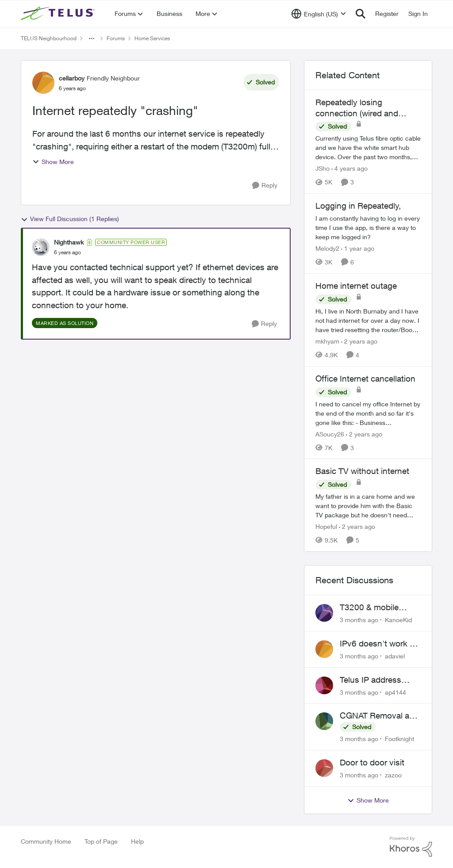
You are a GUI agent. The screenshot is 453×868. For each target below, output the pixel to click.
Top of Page (101, 841)
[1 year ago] (358, 248)
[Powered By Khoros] (411, 847)
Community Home (46, 841)
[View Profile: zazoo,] (324, 768)
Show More (53, 162)
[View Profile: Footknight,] (324, 721)
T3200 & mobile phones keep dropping (369, 608)
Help (137, 841)
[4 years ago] (349, 168)
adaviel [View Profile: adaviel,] (395, 656)
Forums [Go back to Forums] (116, 38)
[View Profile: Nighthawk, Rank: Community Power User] (41, 247)
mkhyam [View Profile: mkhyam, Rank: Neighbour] (327, 341)
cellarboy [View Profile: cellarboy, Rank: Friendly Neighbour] (72, 78)
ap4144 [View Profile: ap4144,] (395, 692)
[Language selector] (319, 14)
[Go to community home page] (59, 14)
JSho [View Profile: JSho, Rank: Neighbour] (322, 168)
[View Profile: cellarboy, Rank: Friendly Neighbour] (43, 83)
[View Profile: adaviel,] (324, 649)
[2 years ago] (359, 341)
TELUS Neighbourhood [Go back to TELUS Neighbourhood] (49, 38)
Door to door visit (372, 762)
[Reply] (265, 185)
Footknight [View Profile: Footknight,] (399, 739)
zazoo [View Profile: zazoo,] (393, 775)
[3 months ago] (359, 620)
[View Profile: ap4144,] (324, 685)
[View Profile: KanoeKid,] (324, 613)
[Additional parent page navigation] (92, 38)
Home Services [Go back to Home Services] (152, 38)
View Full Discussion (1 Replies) (70, 219)
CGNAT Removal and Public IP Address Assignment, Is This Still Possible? (379, 716)
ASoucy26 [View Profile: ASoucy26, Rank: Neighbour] (330, 434)
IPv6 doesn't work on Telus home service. (380, 644)
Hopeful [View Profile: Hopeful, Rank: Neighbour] (326, 526)
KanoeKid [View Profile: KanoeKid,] (398, 620)
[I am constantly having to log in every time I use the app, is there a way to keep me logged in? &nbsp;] (368, 228)
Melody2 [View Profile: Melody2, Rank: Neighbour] (327, 248)
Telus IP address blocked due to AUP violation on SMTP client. (377, 680)
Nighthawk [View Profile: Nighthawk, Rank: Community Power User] (69, 242)
